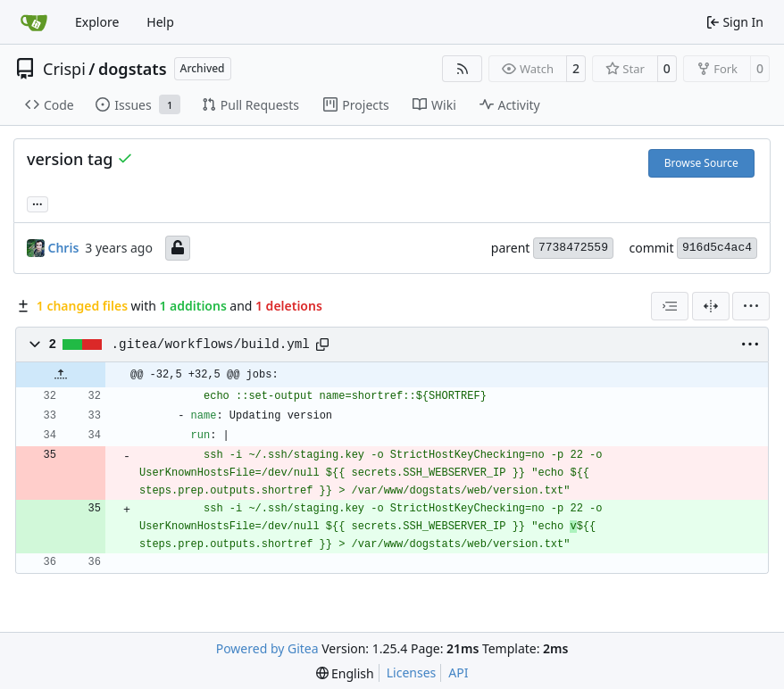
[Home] (34, 22)
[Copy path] (322, 344)
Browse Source (701, 163)
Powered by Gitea (267, 648)
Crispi (64, 69)
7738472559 (573, 248)
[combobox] (670, 306)
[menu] (751, 306)
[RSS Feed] (463, 69)
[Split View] (711, 306)
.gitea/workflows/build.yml (211, 344)
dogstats (133, 69)
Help (160, 22)
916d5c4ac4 (717, 248)
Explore (97, 22)
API (458, 672)
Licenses (412, 672)
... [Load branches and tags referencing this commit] (38, 203)
